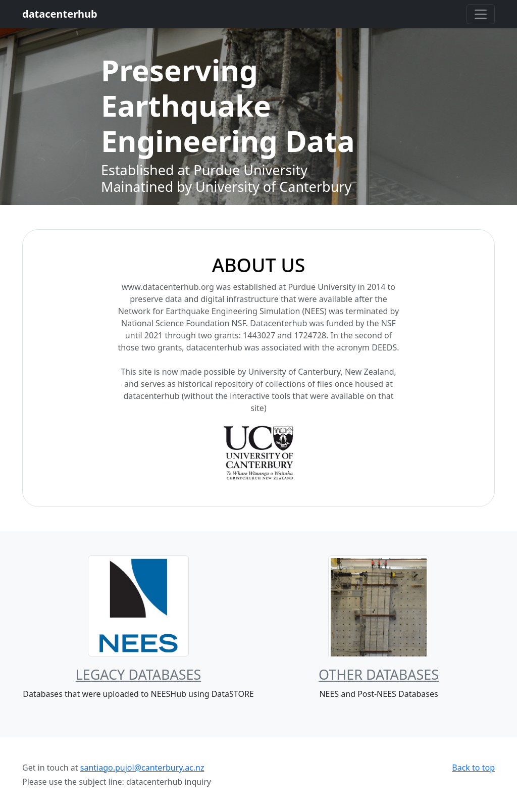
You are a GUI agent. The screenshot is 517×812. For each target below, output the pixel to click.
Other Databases (379, 674)
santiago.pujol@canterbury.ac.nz (142, 768)
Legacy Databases (139, 674)
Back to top (473, 768)
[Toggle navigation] (481, 14)
